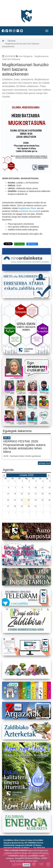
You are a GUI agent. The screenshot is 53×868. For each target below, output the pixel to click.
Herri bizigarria (26, 56)
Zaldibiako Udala (13, 5)
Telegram (32, 244)
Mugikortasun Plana (27, 208)
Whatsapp (19, 244)
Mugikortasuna (41, 56)
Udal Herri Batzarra (11, 59)
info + (41, 861)
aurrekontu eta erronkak (30, 211)
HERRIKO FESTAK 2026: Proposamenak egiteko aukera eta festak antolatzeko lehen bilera (24, 447)
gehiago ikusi (44, 463)
